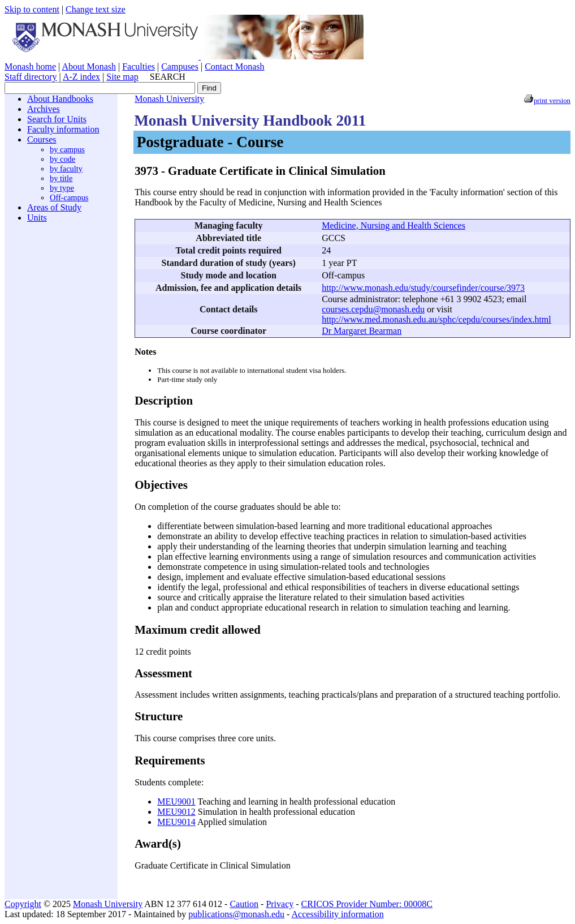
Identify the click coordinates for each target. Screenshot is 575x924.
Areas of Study (54, 207)
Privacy (280, 904)
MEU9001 (176, 801)
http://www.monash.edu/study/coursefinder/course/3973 (423, 288)
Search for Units (57, 119)
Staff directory (31, 77)
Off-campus (69, 197)
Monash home (30, 66)
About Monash (89, 66)
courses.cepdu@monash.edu (373, 309)
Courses (42, 139)
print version (552, 101)
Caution (244, 904)
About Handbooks (60, 99)
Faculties (139, 66)
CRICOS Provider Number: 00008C (367, 904)
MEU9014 (176, 822)
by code (62, 159)
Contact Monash (234, 66)
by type (62, 188)
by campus (67, 149)
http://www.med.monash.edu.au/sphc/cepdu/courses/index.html (436, 319)
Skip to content (32, 9)
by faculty (66, 169)
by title (61, 178)
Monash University (169, 99)
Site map (122, 77)
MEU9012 (176, 812)
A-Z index (81, 77)
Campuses (180, 66)
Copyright (23, 904)
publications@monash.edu (236, 914)
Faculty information (63, 129)
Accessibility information (338, 914)
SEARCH (168, 77)
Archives (44, 109)
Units (37, 218)
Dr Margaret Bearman (362, 331)
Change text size (96, 9)
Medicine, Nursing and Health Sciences (394, 225)
